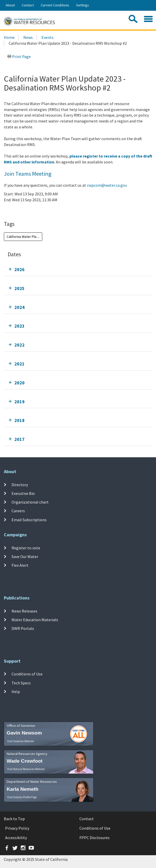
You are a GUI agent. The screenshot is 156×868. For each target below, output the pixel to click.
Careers (18, 511)
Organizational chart (30, 502)
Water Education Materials (35, 620)
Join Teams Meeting (28, 174)
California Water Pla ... (23, 237)
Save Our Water (25, 557)
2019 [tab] (19, 402)
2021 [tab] (19, 364)
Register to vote (26, 548)
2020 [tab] (19, 383)
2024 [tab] (19, 307)
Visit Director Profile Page (22, 797)
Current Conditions (55, 5)
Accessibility (16, 838)
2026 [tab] (19, 269)
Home (9, 37)
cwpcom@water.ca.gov (107, 185)
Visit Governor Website (20, 741)
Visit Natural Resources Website (26, 769)
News (28, 37)
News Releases (24, 611)
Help (16, 692)
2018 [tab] (19, 420)
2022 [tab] (19, 345)
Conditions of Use (27, 674)
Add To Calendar (24, 210)
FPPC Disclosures (95, 838)
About (10, 5)
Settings (82, 5)
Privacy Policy (17, 828)
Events (48, 37)
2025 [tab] (19, 288)
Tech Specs (21, 683)
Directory (20, 484)
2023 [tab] (19, 326)
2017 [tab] (19, 439)
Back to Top (14, 819)
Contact (28, 5)
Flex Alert (20, 565)
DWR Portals (23, 628)
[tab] (78, 269)
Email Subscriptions (29, 520)
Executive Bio (23, 493)
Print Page (19, 57)
